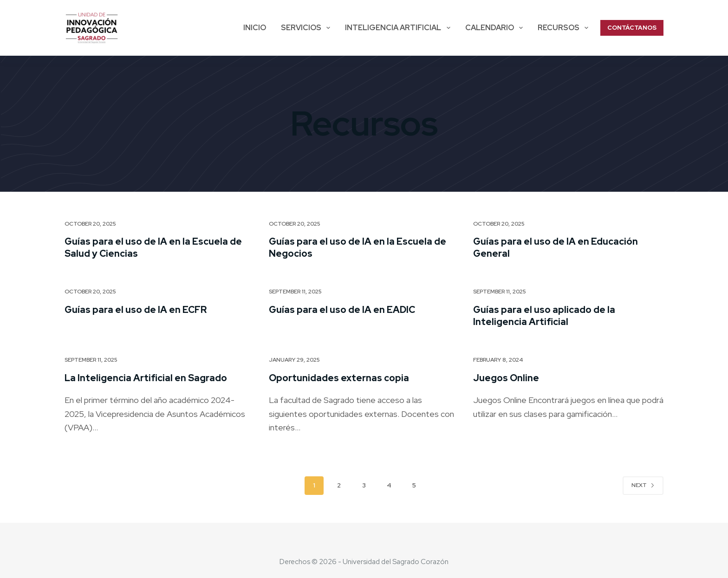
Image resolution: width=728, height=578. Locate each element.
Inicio (255, 28)
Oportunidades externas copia (339, 378)
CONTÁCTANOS (632, 28)
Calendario (496, 28)
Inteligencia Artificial (399, 28)
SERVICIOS (307, 28)
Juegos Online (506, 378)
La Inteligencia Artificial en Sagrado (146, 378)
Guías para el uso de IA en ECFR (136, 310)
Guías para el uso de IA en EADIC (342, 310)
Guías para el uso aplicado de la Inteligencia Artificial (544, 316)
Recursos (565, 28)
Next (643, 485)
